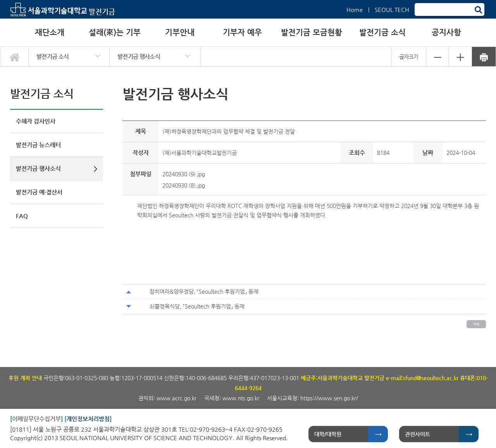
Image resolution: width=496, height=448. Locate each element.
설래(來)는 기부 (115, 32)
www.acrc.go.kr (177, 398)
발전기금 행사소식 (139, 56)
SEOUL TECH (392, 9)
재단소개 (50, 32)
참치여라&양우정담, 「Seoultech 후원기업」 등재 (204, 291)
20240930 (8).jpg (184, 185)
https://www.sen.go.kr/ (329, 398)
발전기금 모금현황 (312, 32)
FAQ (22, 216)
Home (355, 9)
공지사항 (446, 32)
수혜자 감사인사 (36, 121)
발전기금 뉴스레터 (38, 145)
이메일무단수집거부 (36, 419)
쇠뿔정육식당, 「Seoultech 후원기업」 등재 (197, 306)
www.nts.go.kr (241, 398)
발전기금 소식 (382, 32)
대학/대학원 (328, 434)
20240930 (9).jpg (184, 174)
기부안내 (180, 32)
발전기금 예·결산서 (39, 192)
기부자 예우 (242, 32)
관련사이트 (418, 434)
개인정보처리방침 (88, 419)
